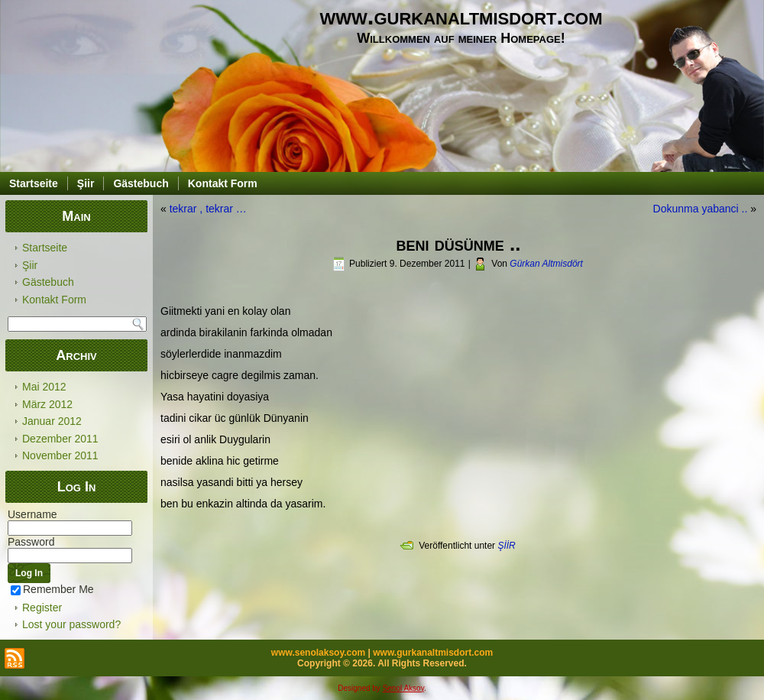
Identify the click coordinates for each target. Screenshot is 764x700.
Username (32, 514)
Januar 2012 (52, 421)
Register (42, 608)
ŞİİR (506, 546)
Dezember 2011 (60, 439)
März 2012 (47, 404)
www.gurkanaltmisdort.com (461, 16)
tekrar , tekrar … (208, 209)
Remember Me (52, 589)
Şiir (86, 183)
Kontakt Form (223, 183)
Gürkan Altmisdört (546, 264)
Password (31, 542)
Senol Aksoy (403, 688)
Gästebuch (141, 183)
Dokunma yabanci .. (701, 209)
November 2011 (60, 455)
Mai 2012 (44, 387)
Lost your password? (71, 624)
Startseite (34, 183)
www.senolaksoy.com (318, 653)
